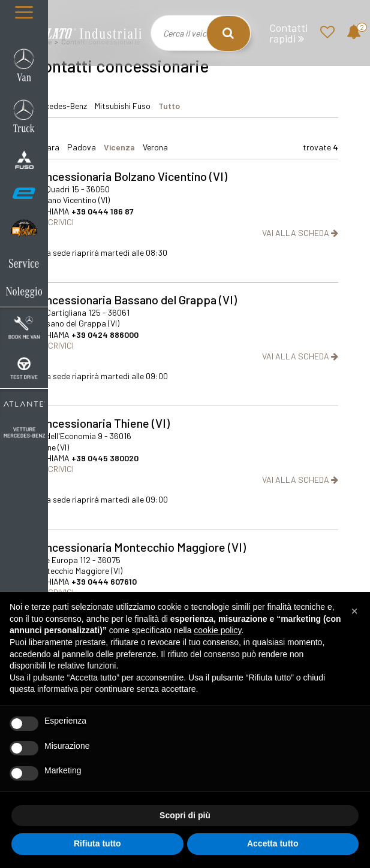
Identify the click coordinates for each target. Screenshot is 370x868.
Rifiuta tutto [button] (97, 843)
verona (155, 147)
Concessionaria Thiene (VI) (101, 423)
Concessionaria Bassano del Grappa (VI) (135, 300)
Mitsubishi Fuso (123, 106)
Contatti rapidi (288, 33)
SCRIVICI (53, 222)
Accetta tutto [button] (273, 843)
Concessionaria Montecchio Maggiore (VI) (139, 547)
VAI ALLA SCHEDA (300, 233)
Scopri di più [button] (185, 815)
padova (82, 147)
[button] (354, 611)
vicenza (119, 147)
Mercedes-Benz (60, 106)
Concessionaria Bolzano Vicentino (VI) (130, 176)
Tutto (169, 106)
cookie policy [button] (217, 630)
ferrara (46, 147)
